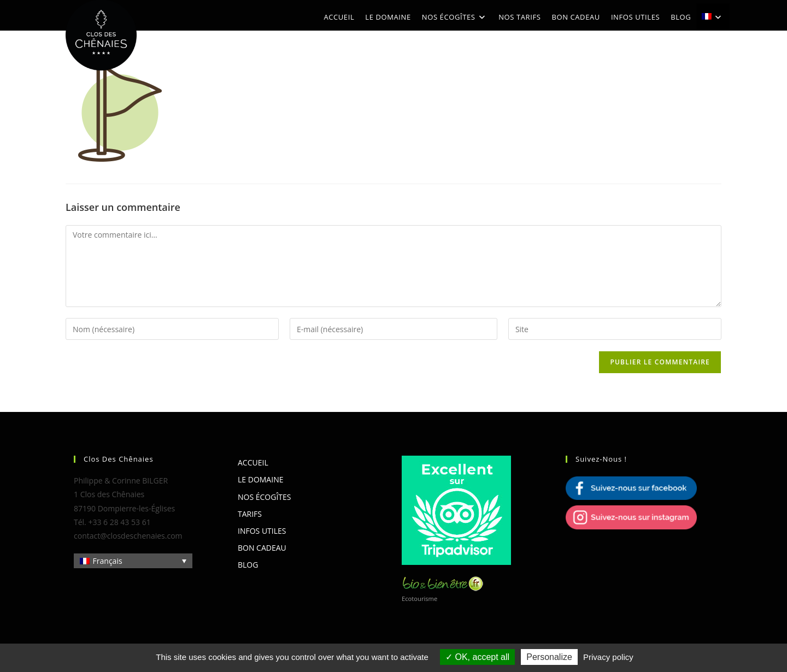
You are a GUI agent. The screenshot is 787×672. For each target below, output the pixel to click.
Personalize (549, 657)
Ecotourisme (419, 599)
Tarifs (250, 514)
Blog (248, 565)
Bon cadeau (262, 548)
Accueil (253, 462)
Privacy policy (608, 657)
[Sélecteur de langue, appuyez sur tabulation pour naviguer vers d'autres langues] (133, 561)
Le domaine (260, 479)
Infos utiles (262, 531)
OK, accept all (477, 657)
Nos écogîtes (265, 497)
